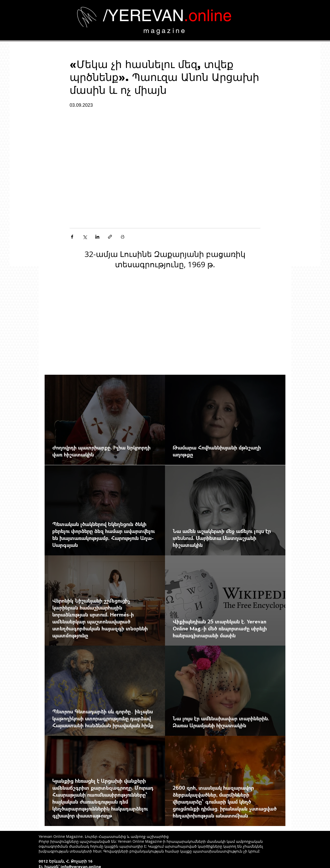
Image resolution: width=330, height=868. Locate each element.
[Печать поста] (123, 237)
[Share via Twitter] (85, 237)
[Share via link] (110, 237)
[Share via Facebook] (72, 237)
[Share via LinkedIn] (97, 237)
